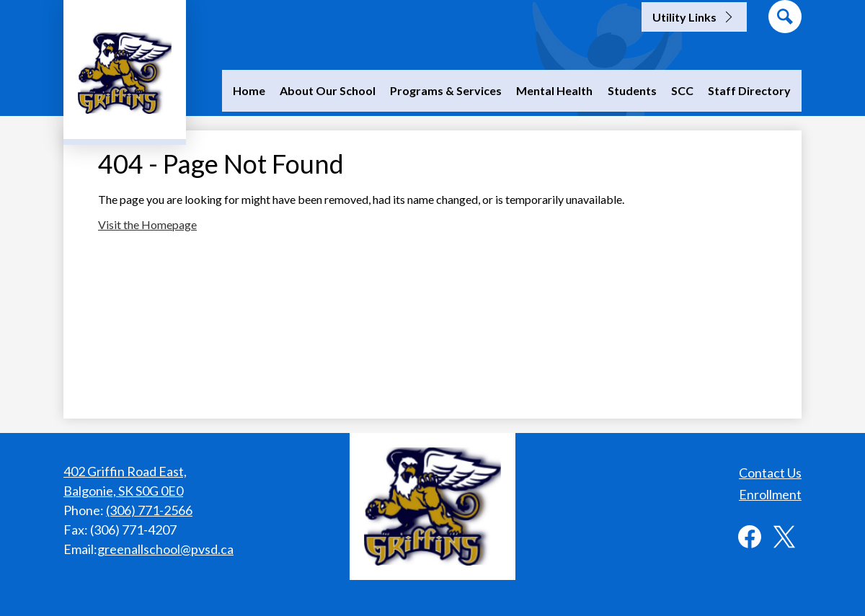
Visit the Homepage (147, 224)
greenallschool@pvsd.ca (165, 549)
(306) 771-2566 (149, 510)
